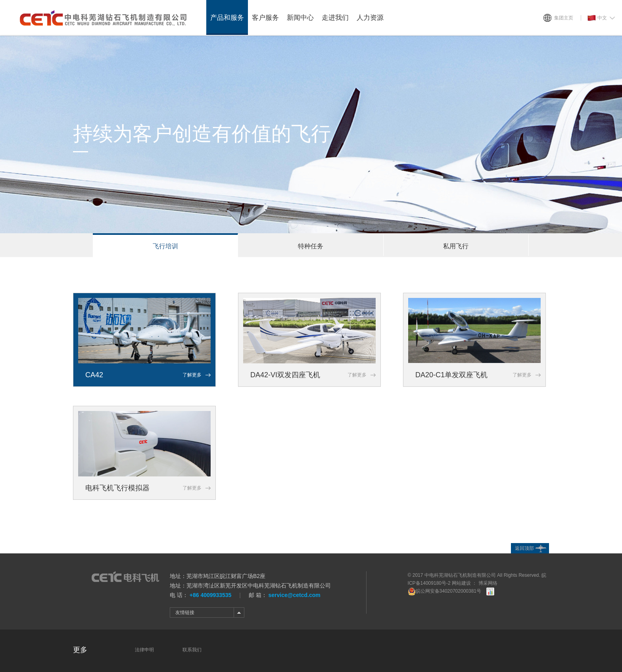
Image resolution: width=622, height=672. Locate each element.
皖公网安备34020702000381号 (444, 591)
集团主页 (564, 18)
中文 (597, 18)
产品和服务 (227, 18)
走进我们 (335, 18)
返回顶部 (524, 548)
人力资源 (370, 18)
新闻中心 (300, 18)
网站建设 (461, 583)
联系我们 (192, 650)
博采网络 (488, 583)
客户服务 (265, 18)
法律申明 (144, 650)
